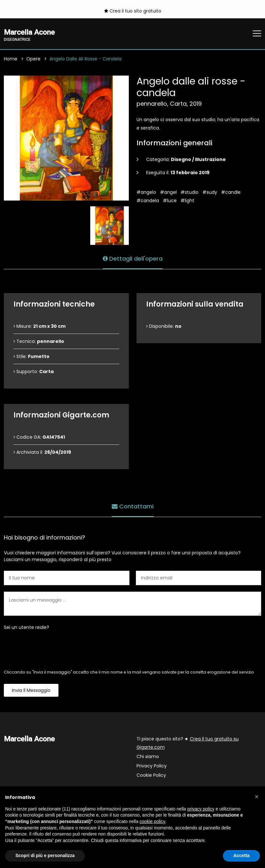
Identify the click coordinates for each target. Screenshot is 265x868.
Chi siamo (148, 757)
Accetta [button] (241, 855)
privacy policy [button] (201, 809)
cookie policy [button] (153, 821)
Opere (33, 59)
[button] (257, 797)
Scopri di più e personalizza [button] (45, 855)
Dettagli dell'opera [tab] (133, 259)
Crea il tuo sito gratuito (133, 11)
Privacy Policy (152, 766)
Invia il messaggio (31, 691)
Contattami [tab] (133, 506)
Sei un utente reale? (26, 628)
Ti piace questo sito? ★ (188, 743)
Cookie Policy (151, 775)
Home (11, 59)
